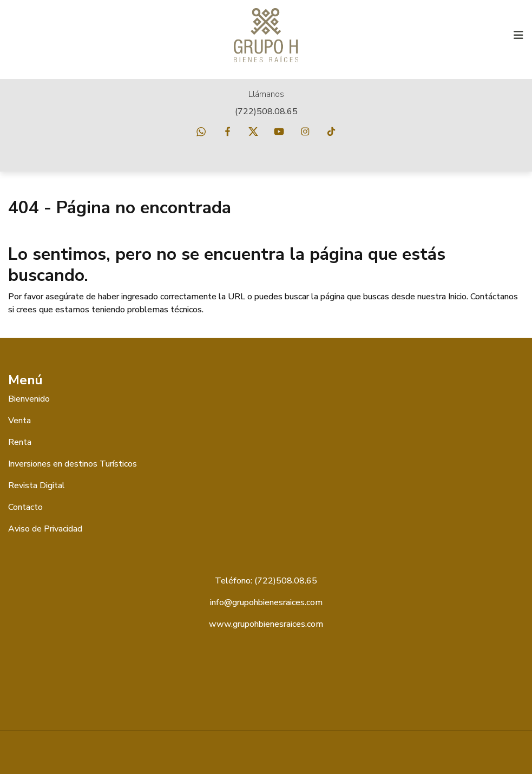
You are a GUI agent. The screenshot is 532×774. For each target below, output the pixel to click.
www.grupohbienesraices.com (266, 624)
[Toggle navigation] (518, 35)
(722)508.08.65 (266, 111)
